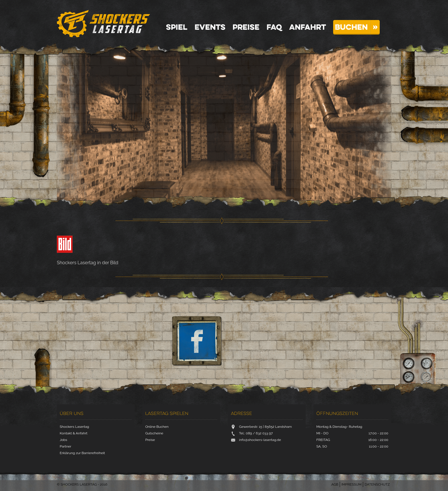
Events (210, 27)
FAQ (274, 27)
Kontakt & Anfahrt (74, 433)
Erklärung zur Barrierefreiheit (82, 453)
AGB (335, 484)
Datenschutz (377, 484)
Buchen (351, 27)
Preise (246, 27)
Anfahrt (308, 27)
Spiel (177, 27)
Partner (65, 446)
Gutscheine (154, 433)
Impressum (351, 484)
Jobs (63, 440)
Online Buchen (157, 427)
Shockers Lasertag (103, 24)
